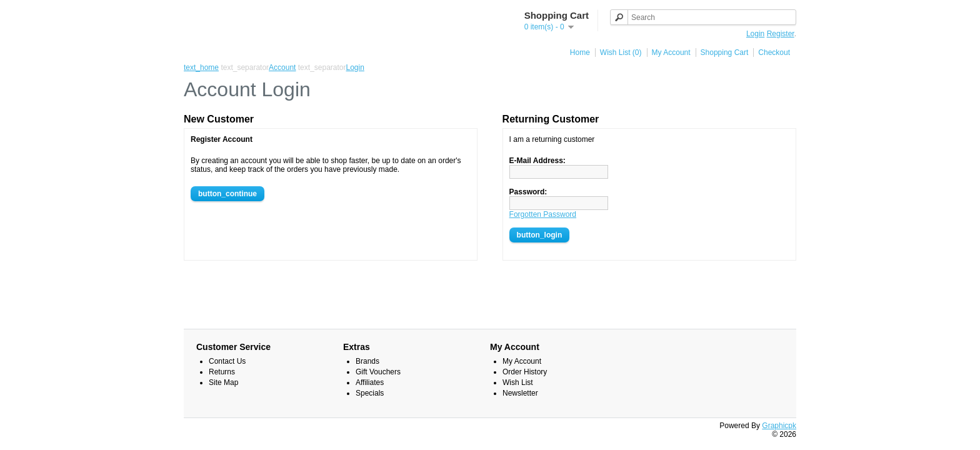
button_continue (227, 194)
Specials (370, 393)
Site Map (223, 382)
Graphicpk (779, 426)
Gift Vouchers (378, 372)
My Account (671, 52)
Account (282, 67)
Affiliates (370, 382)
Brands (367, 361)
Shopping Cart (725, 52)
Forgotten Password (543, 214)
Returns (222, 372)
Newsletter (520, 393)
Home (580, 52)
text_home (201, 67)
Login (755, 34)
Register (781, 34)
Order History (525, 372)
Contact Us (227, 361)
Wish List (518, 382)
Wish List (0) (621, 52)
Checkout (774, 52)
